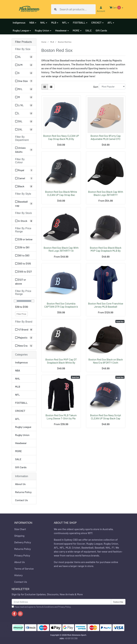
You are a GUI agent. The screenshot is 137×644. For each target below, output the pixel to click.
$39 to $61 (22, 247)
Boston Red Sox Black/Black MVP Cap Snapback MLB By (106, 249)
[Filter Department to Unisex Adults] (24, 150)
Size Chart (20, 529)
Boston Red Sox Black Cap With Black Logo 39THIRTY (106, 193)
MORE (19, 451)
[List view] (51, 87)
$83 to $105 (23, 263)
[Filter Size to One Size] (24, 81)
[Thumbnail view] (45, 87)
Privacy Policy (22, 555)
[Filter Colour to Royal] (24, 170)
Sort (96, 87)
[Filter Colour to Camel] (24, 178)
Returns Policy (23, 492)
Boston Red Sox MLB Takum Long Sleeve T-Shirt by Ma (61, 417)
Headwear (21, 443)
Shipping (19, 536)
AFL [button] (110, 22)
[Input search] (77, 9)
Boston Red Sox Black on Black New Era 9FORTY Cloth (106, 361)
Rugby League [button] (21, 30)
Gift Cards (101, 30)
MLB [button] (54, 22)
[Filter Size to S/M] (24, 65)
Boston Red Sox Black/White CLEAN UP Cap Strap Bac (61, 193)
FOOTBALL (21, 403)
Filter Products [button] (24, 42)
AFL (17, 419)
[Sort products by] (112, 86)
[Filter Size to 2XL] (24, 129)
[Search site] (55, 9)
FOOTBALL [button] (79, 22)
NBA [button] (32, 22)
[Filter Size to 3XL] (24, 121)
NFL (18, 395)
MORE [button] (76, 30)
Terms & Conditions (45, 607)
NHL (18, 378)
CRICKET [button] (96, 22)
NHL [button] (43, 22)
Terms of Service (24, 569)
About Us (20, 484)
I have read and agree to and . (41, 607)
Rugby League (23, 427)
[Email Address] (61, 602)
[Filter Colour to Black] (24, 186)
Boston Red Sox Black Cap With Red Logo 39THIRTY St (61, 249)
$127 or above (21, 282)
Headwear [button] (61, 30)
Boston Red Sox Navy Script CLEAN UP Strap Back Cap (106, 417)
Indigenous (19, 22)
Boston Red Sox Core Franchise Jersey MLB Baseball (106, 305)
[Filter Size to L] (24, 113)
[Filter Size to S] (24, 73)
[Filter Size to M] (24, 97)
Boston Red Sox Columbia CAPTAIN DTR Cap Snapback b (61, 305)
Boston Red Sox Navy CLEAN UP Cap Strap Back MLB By (61, 137)
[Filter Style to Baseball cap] (24, 204)
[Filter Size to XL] (24, 57)
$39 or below (24, 239)
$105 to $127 (23, 271)
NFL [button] (65, 22)
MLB (18, 387)
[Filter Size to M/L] (24, 89)
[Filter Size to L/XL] (24, 105)
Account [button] (101, 9)
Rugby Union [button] (42, 30)
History (19, 575)
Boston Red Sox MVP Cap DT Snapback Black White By (61, 361)
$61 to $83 (22, 255)
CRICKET (20, 411)
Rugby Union (22, 435)
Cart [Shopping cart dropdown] (115, 8)
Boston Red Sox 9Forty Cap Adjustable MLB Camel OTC (106, 137)
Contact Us (22, 500)
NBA (18, 370)
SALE (89, 30)
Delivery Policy (23, 542)
